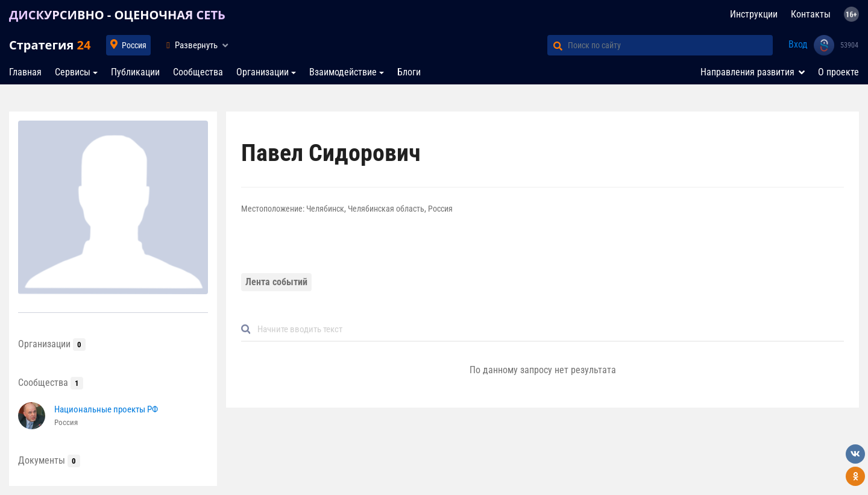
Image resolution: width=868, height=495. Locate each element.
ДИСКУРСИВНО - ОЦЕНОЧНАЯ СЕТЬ (117, 15)
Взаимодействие (343, 72)
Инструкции (754, 14)
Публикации (135, 72)
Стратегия (50, 45)
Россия (134, 45)
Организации (263, 72)
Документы (49, 460)
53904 (849, 45)
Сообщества (198, 72)
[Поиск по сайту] (670, 45)
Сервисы (73, 72)
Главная (25, 72)
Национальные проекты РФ (106, 409)
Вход (798, 44)
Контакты (811, 14)
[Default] (547, 329)
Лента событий (276, 282)
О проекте (838, 72)
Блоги (409, 72)
